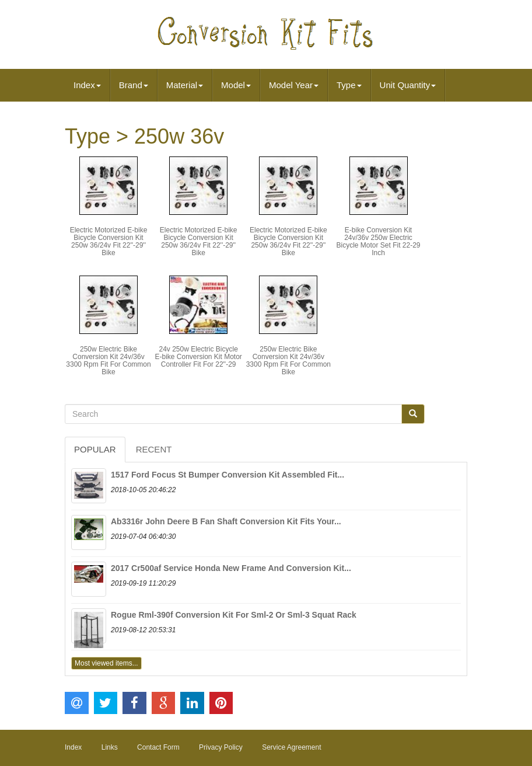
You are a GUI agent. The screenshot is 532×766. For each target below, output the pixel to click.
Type (349, 85)
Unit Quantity (408, 85)
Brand (134, 85)
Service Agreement (291, 747)
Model (236, 85)
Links (110, 747)
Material (185, 85)
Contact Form (158, 747)
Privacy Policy (221, 747)
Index (87, 85)
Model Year (294, 85)
